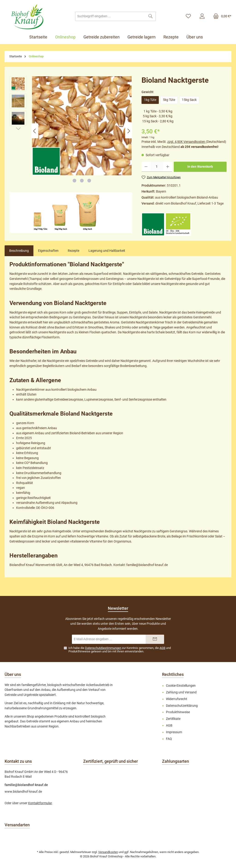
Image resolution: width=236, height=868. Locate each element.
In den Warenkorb (200, 167)
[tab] (19, 251)
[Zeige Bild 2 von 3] (82, 181)
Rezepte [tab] (74, 251)
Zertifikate (173, 719)
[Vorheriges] (35, 131)
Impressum (174, 732)
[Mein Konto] (202, 16)
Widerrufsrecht (177, 699)
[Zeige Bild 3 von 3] (89, 181)
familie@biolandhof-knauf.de (26, 785)
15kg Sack (189, 100)
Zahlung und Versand (181, 692)
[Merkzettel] (188, 16)
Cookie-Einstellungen (181, 686)
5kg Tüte (169, 100)
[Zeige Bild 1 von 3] (74, 181)
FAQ (169, 739)
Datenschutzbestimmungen (103, 648)
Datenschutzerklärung (182, 706)
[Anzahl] (157, 167)
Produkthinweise (79, 651)
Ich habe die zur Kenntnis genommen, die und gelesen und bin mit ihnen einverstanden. (120, 650)
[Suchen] (151, 16)
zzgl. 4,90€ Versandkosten (187, 142)
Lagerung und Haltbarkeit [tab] (107, 251)
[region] (71, 131)
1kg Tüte (150, 100)
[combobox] (110, 16)
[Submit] (155, 639)
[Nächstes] (129, 131)
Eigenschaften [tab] (48, 251)
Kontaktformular (40, 803)
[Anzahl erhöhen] (168, 167)
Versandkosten (108, 852)
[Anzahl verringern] (146, 167)
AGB (162, 648)
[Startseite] (40, 37)
